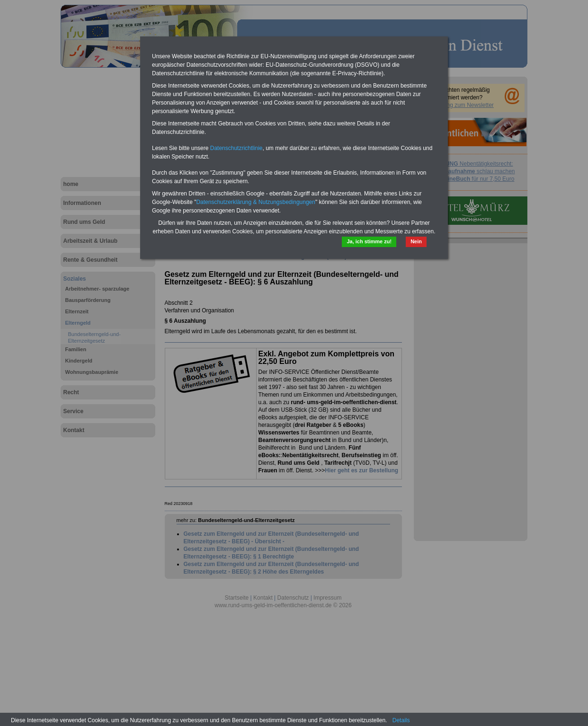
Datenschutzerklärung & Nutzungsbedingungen (256, 202)
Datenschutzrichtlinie (236, 148)
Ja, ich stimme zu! (369, 241)
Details (401, 720)
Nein (416, 241)
